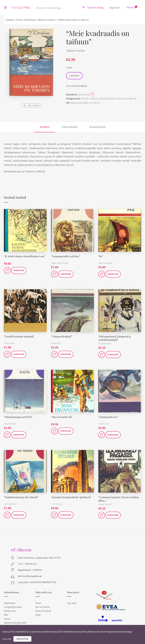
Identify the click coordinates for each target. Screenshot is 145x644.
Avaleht (10, 20)
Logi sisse (114, 8)
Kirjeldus (45, 127)
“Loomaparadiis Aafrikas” (66, 256)
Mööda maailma (47, 20)
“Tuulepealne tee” (109, 417)
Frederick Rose (105, 343)
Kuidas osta (10, 611)
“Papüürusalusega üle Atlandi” (21, 497)
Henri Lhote (9, 343)
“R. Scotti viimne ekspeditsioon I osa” (23, 258)
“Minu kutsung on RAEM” (19, 417)
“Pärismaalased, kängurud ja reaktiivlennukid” (115, 338)
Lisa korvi (74, 76)
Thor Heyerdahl (105, 263)
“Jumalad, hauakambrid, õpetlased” (71, 497)
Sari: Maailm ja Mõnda (124, 99)
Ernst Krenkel (10, 424)
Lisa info (7, 639)
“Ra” (101, 256)
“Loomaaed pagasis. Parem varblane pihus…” (120, 499)
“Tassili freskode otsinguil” (19, 336)
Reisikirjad (30, 20)
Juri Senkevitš (10, 504)
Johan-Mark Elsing (60, 263)
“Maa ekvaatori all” (62, 417)
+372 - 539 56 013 (27, 564)
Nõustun (22, 639)
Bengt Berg (56, 343)
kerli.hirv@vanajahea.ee (30, 576)
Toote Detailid (69, 127)
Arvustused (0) (97, 127)
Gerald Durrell (105, 504)
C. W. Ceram (56, 504)
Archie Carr (103, 424)
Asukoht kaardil (43, 611)
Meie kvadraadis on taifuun (85, 103)
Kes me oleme (43, 607)
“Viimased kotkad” (62, 336)
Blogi (38, 615)
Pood (19, 20)
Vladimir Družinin (75, 51)
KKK (6, 615)
